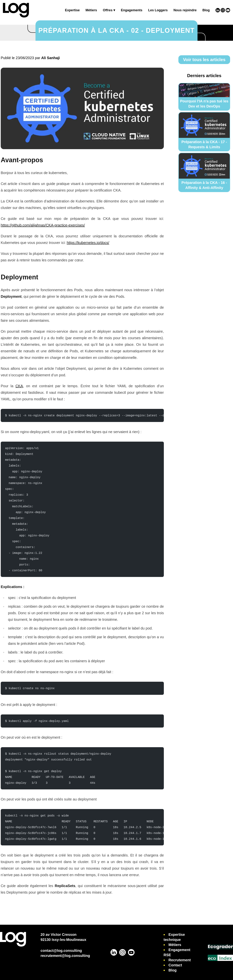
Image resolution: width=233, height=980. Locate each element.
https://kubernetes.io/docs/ (88, 243)
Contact (175, 965)
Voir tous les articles (204, 60)
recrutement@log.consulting (65, 956)
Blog (206, 10)
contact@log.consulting (61, 951)
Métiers (91, 10)
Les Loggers (158, 10)
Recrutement (180, 960)
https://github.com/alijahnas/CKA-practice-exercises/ (43, 225)
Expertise (72, 10)
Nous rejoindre (185, 10)
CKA (19, 386)
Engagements (132, 10)
